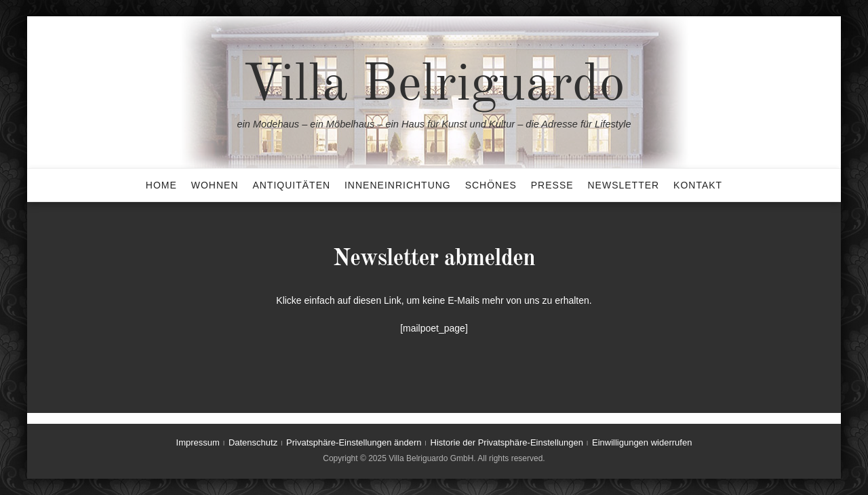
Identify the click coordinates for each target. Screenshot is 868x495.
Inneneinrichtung (398, 185)
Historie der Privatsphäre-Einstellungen (507, 442)
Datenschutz (253, 442)
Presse (552, 185)
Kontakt (698, 185)
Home (161, 185)
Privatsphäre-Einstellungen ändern (354, 442)
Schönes (491, 185)
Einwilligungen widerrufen (642, 442)
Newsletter (623, 185)
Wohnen (215, 185)
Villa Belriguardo (434, 86)
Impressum (198, 442)
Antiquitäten (291, 185)
